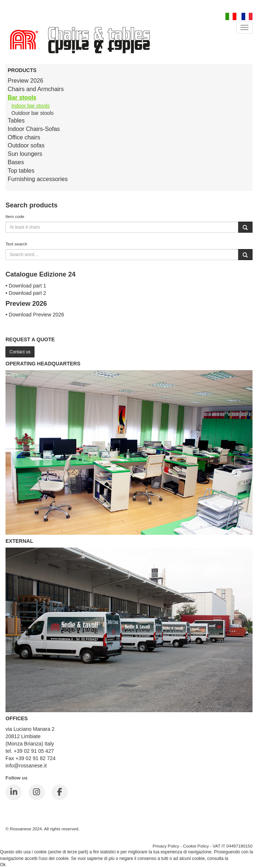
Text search (16, 244)
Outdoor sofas (26, 145)
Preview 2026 (25, 81)
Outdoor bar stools (32, 113)
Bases (16, 162)
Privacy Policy (166, 846)
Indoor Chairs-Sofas (34, 129)
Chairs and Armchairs (36, 89)
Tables (16, 121)
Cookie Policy (196, 846)
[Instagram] (37, 792)
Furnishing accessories (38, 179)
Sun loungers (25, 154)
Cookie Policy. (243, 858)
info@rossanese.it (26, 766)
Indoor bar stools (30, 106)
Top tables (21, 171)
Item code (15, 216)
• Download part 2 (26, 293)
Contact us (20, 352)
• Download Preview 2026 (35, 315)
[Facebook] (60, 792)
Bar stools (22, 97)
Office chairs (24, 137)
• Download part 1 (26, 286)
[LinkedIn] (14, 792)
